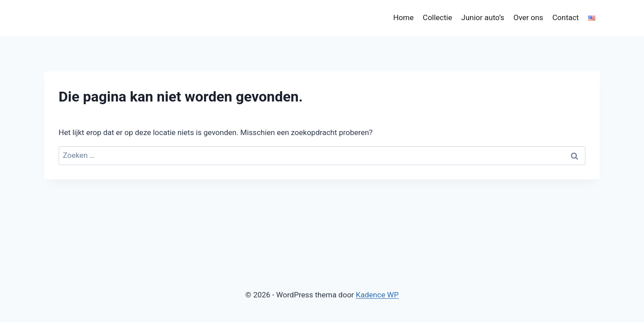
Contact (566, 17)
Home (403, 17)
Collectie (437, 17)
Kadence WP (377, 295)
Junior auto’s (483, 17)
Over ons (528, 17)
